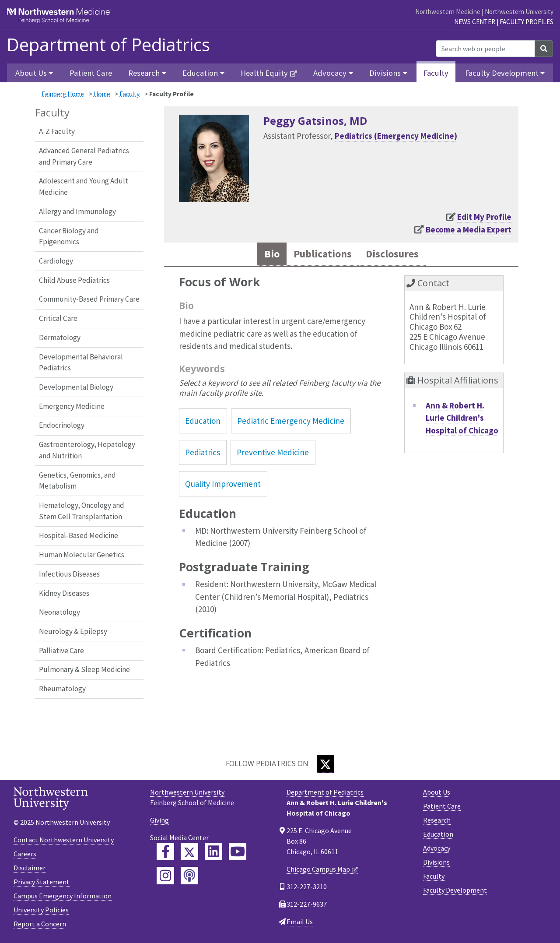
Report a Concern (40, 924)
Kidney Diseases (64, 593)
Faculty (436, 73)
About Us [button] (31, 73)
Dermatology (60, 338)
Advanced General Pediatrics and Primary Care (84, 156)
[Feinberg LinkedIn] (213, 852)
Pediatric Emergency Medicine (291, 421)
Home (102, 94)
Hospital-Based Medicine (79, 535)
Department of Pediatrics (108, 45)
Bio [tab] (269, 254)
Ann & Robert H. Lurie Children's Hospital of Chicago (462, 418)
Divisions (436, 862)
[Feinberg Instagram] (165, 876)
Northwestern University (519, 12)
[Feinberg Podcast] (189, 876)
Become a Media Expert (469, 229)
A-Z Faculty (57, 131)
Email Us (300, 922)
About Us (437, 792)
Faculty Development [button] (502, 73)
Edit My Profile (484, 217)
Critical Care (58, 318)
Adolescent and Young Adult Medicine (84, 186)
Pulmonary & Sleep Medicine (84, 669)
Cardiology (56, 261)
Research (437, 820)
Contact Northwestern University (64, 840)
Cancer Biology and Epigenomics (69, 236)
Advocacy (437, 848)
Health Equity (264, 73)
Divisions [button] (385, 73)
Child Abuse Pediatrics (74, 280)
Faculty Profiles (527, 22)
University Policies (41, 910)
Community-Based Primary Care (89, 299)
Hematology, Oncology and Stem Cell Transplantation (82, 511)
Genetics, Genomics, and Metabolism (77, 481)
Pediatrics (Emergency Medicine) (396, 136)
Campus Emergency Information (63, 896)
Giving (159, 820)
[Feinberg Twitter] (189, 852)
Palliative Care (61, 651)
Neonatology (59, 612)
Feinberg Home (63, 94)
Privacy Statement (42, 882)
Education (203, 421)
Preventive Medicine (273, 453)
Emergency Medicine (72, 406)
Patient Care (91, 73)
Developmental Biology (76, 387)
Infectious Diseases (69, 574)
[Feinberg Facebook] (165, 852)
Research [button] (144, 73)
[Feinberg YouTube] (238, 852)
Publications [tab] (321, 254)
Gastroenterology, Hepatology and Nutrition (87, 450)
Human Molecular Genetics (82, 555)
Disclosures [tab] (394, 254)
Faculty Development (455, 890)
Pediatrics (203, 453)
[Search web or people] (485, 49)
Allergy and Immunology (77, 211)
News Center (475, 22)
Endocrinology (62, 425)
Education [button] (200, 73)
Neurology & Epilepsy (73, 631)
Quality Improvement (223, 485)
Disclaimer (30, 868)
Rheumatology (62, 689)
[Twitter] (325, 764)
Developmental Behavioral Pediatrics (81, 362)
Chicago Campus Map (318, 869)
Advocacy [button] (330, 73)
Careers (25, 854)
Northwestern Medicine (448, 12)
